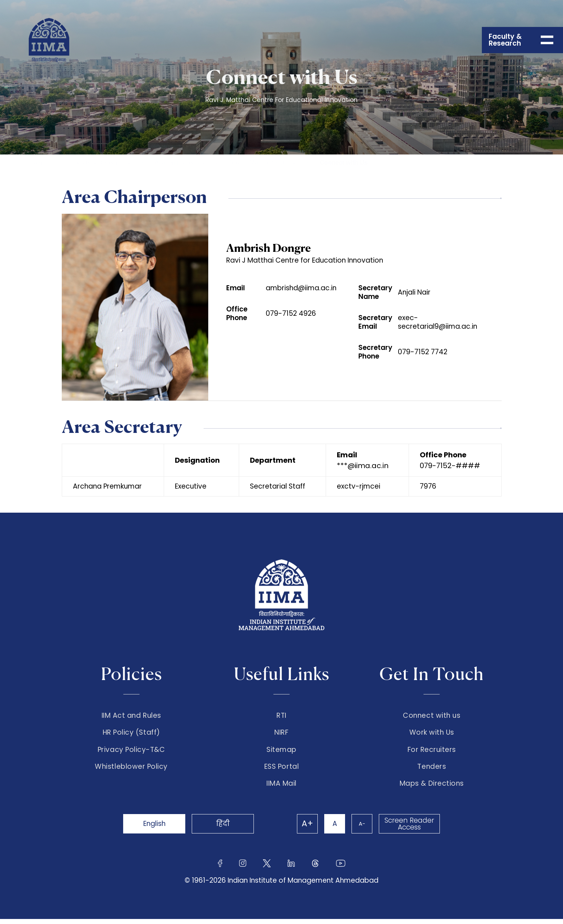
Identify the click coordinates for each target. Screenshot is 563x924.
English (156, 829)
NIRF (281, 734)
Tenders (432, 771)
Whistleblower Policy (131, 771)
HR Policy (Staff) (131, 734)
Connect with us (432, 716)
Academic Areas (177, 163)
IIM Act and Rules (131, 716)
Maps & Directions (432, 789)
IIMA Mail (281, 789)
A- (360, 829)
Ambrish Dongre (269, 248)
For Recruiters (432, 752)
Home (38, 163)
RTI (281, 716)
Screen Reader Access (409, 829)
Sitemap (281, 752)
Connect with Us (344, 163)
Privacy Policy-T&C (131, 752)
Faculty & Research (97, 163)
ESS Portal (281, 771)
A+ (304, 829)
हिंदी (228, 829)
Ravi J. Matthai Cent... (259, 163)
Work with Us (432, 734)
